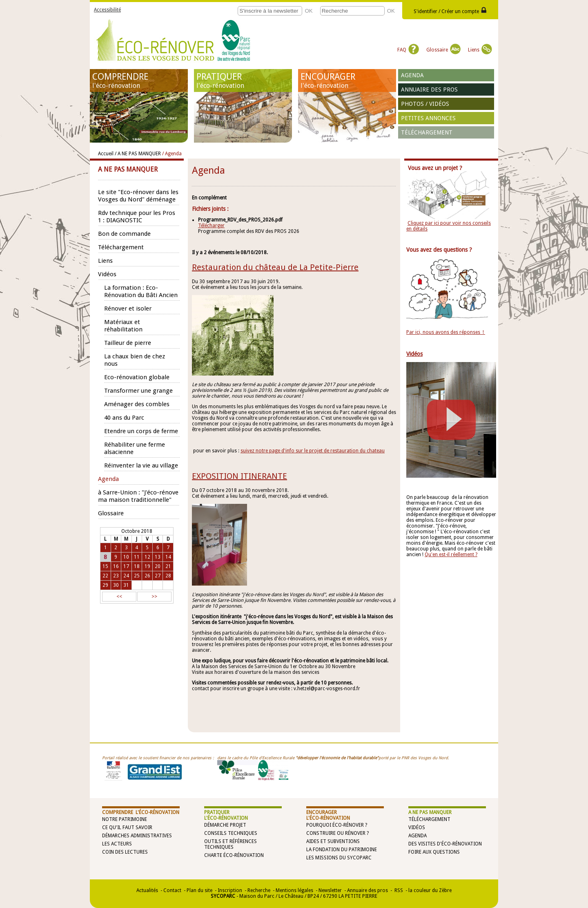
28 (168, 576)
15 (105, 566)
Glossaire (443, 50)
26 (147, 576)
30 (116, 585)
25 (137, 576)
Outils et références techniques (231, 844)
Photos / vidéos (425, 104)
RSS (398, 890)
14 (168, 557)
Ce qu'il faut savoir (127, 827)
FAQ (408, 50)
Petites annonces (428, 118)
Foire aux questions (434, 852)
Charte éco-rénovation (234, 855)
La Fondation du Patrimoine (342, 850)
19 (147, 566)
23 (116, 576)
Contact (172, 890)
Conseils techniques (231, 833)
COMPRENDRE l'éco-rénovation (141, 812)
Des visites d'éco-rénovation (445, 844)
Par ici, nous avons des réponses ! (446, 332)
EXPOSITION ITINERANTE (239, 476)
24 (126, 576)
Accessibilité (107, 10)
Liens (480, 50)
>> (154, 597)
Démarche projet (225, 825)
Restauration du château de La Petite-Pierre (275, 267)
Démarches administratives (137, 836)
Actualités (147, 890)
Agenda (412, 75)
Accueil (106, 154)
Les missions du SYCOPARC (339, 858)
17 (126, 566)
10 (126, 557)
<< (119, 597)
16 (116, 566)
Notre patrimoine (125, 819)
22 (105, 576)
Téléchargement (427, 132)
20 (158, 566)
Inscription (230, 890)
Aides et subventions (333, 841)
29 (105, 585)
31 (126, 585)
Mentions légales (294, 890)
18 (137, 566)
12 (147, 557)
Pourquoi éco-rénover (335, 825)
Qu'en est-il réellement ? (451, 555)
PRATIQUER (243, 81)
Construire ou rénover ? (337, 833)
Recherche (259, 890)
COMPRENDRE (139, 81)
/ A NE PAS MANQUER (138, 154)
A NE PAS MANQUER (430, 812)
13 (158, 557)
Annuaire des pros (429, 89)
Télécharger (211, 226)
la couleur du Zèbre (430, 890)
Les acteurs (117, 844)
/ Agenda (172, 154)
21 (168, 566)
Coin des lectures (125, 852)
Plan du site (199, 890)
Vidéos (417, 827)
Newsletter (330, 890)
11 (137, 557)
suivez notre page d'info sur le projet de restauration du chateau (313, 451)
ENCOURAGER (347, 81)
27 (158, 576)
